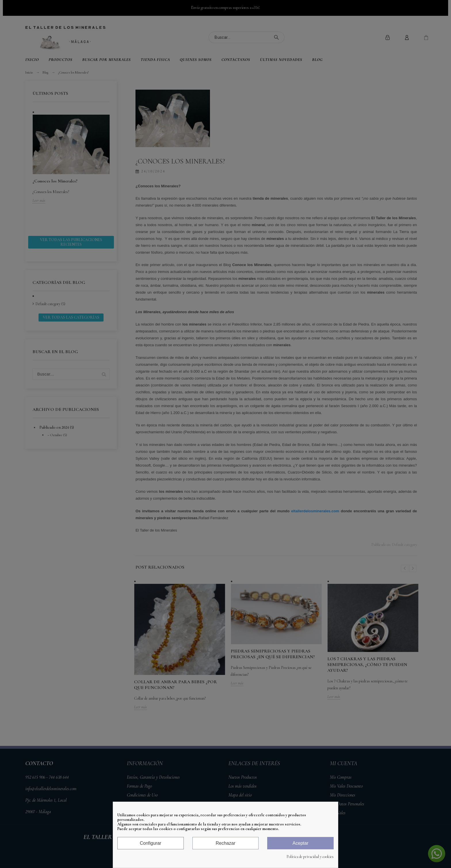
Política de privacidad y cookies (310, 857)
